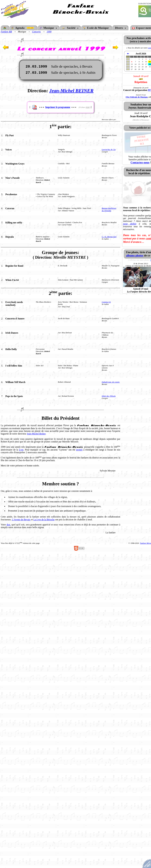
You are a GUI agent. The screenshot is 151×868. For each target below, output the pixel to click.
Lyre (21, 450)
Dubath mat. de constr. (111, 382)
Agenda (23, 28)
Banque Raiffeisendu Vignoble (109, 209)
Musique (48, 28)
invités (79, 450)
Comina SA (106, 302)
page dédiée (130, 224)
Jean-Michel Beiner (36, 434)
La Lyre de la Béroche (44, 520)
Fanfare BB (6, 32)
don (8, 525)
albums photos (135, 255)
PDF (88, 107)
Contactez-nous (140, 162)
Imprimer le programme (58, 107)
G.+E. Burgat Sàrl (109, 237)
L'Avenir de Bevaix (21, 520)
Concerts (36, 32)
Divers (119, 28)
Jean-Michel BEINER (71, 91)
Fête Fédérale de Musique (137, 97)
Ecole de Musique (96, 28)
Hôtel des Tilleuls (109, 396)
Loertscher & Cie (109, 149)
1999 (49, 32)
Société (69, 28)
